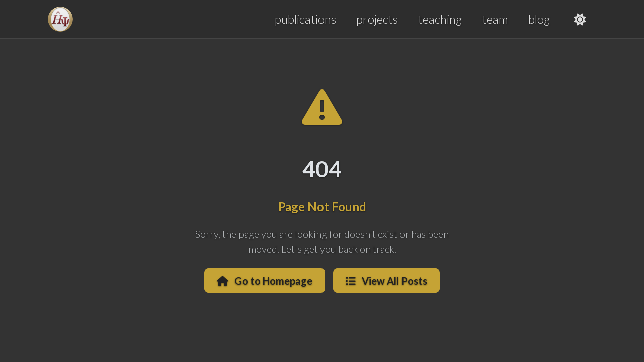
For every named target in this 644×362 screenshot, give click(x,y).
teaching (440, 19)
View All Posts (386, 281)
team (495, 19)
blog (539, 19)
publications (305, 19)
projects (377, 19)
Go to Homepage (265, 281)
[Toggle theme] (580, 19)
